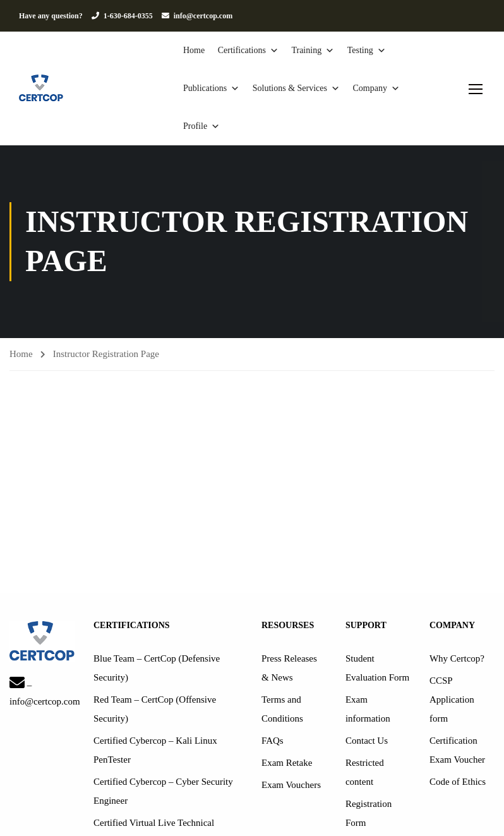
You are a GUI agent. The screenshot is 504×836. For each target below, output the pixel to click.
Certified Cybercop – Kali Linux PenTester (155, 750)
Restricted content (365, 772)
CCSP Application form (452, 700)
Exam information (368, 709)
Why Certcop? (457, 658)
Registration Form (369, 813)
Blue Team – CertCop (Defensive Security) (157, 668)
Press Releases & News (289, 668)
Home (194, 50)
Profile (201, 126)
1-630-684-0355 (128, 16)
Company (376, 88)
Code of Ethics (458, 782)
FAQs (273, 741)
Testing (367, 51)
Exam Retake (287, 763)
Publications (211, 88)
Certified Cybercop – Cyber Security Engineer (163, 791)
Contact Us (367, 741)
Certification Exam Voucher (457, 750)
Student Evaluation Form (377, 668)
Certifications (248, 51)
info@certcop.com (203, 16)
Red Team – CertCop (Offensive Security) (155, 709)
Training (313, 51)
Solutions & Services (296, 88)
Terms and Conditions (282, 709)
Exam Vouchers (291, 785)
